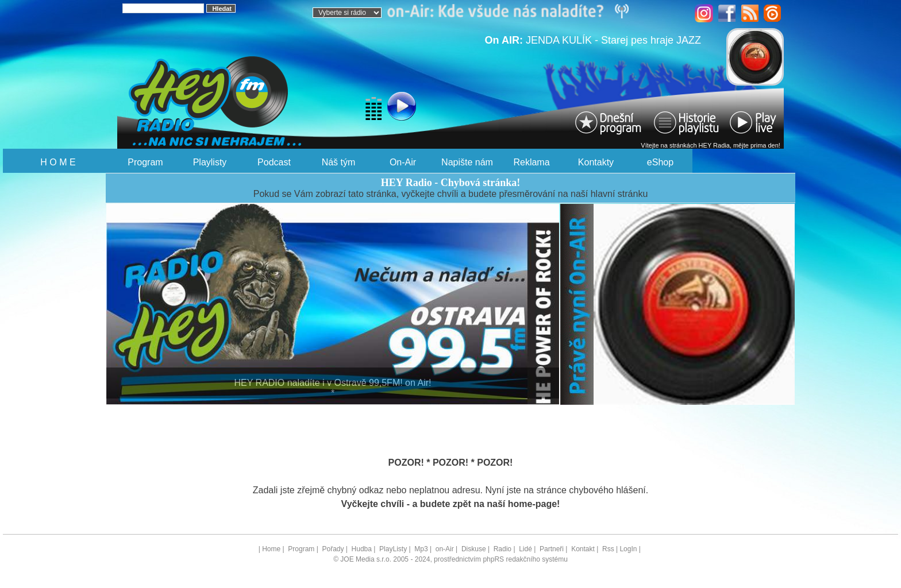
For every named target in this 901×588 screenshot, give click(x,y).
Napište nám (467, 162)
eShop (660, 162)
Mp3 (421, 549)
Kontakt (583, 549)
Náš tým (339, 162)
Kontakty (596, 162)
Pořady (333, 549)
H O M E (58, 162)
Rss (608, 549)
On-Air (403, 162)
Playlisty (210, 162)
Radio (503, 549)
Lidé (525, 549)
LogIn (628, 549)
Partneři (552, 549)
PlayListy (393, 549)
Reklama (531, 162)
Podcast (274, 162)
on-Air (445, 549)
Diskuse (474, 549)
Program (145, 162)
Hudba (362, 549)
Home (271, 549)
